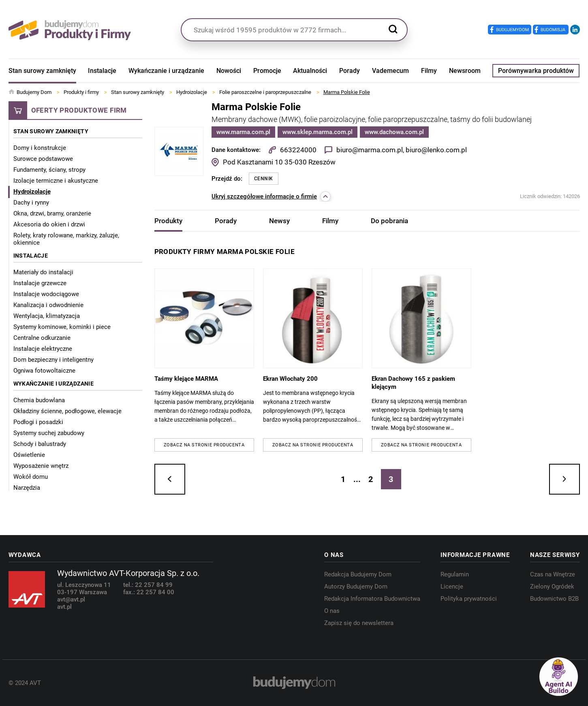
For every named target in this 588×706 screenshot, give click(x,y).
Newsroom (465, 71)
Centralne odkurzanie (42, 338)
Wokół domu (31, 477)
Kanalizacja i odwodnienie (48, 305)
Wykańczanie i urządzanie (166, 71)
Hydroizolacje (32, 192)
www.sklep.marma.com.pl (318, 132)
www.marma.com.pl (243, 132)
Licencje (452, 587)
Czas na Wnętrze (553, 574)
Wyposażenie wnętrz (41, 466)
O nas (332, 611)
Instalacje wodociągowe (46, 294)
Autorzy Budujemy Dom (356, 587)
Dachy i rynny (31, 203)
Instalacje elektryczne (43, 349)
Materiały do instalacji (43, 272)
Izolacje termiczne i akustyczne (56, 181)
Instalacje (102, 71)
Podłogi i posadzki (38, 422)
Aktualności (310, 71)
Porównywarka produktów (536, 71)
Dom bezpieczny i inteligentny (53, 360)
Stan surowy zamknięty (42, 71)
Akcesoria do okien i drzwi (49, 224)
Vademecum (390, 71)
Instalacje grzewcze (40, 283)
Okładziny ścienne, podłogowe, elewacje (67, 411)
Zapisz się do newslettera (359, 623)
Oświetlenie (29, 455)
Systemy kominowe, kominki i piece (62, 327)
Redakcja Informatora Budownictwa (372, 599)
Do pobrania (389, 221)
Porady (350, 71)
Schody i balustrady (40, 444)
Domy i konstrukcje (40, 148)
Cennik (264, 179)
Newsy (279, 221)
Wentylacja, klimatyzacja (47, 316)
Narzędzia (27, 488)
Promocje (267, 71)
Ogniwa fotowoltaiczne (44, 371)
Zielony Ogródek (552, 587)
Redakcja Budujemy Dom (358, 574)
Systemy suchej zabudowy (49, 433)
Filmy (429, 71)
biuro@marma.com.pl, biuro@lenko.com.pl (401, 150)
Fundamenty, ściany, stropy (49, 170)
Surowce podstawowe (43, 159)
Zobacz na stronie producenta (204, 445)
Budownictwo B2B (554, 599)
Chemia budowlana (39, 400)
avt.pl (64, 607)
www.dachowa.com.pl (394, 132)
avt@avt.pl (71, 599)
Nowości (229, 71)
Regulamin (455, 574)
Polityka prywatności (469, 599)
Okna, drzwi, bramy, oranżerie (52, 213)
